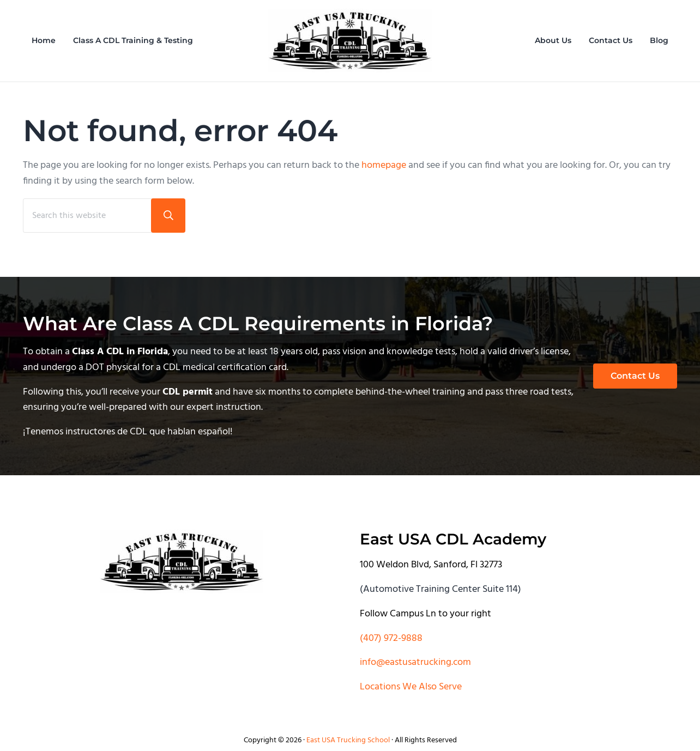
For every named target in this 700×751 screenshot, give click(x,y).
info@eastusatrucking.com (415, 662)
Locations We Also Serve (411, 687)
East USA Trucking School (348, 740)
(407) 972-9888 (391, 638)
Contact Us (635, 376)
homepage (384, 165)
